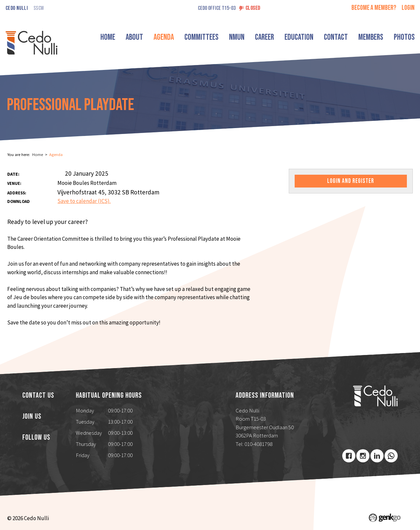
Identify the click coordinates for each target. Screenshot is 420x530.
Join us (32, 417)
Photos (404, 37)
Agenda (164, 37)
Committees (201, 37)
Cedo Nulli (17, 8)
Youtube (391, 456)
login (408, 8)
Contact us (38, 396)
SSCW (39, 8)
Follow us (36, 438)
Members (371, 37)
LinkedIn (377, 456)
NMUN (237, 37)
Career (264, 37)
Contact (336, 37)
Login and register (351, 181)
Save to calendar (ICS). (84, 201)
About (134, 37)
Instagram (363, 456)
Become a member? (374, 8)
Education (299, 37)
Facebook (349, 456)
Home (108, 37)
